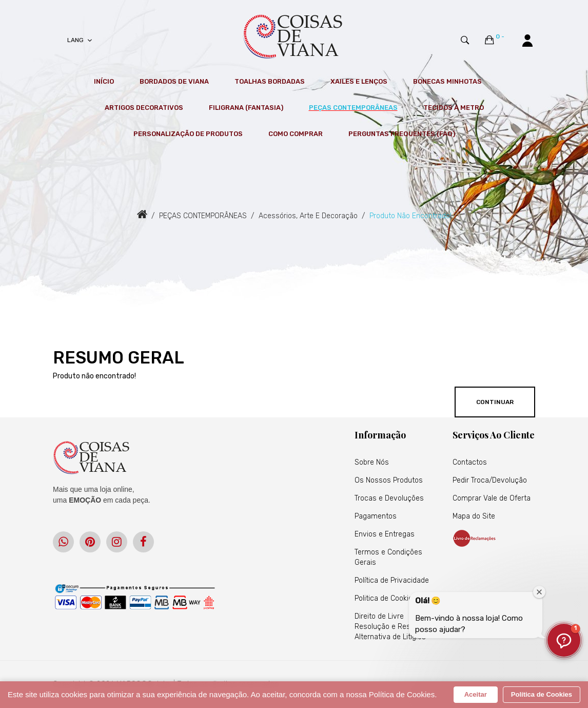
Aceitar (476, 694)
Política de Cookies (542, 694)
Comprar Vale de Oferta (492, 498)
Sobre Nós (372, 462)
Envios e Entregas (385, 534)
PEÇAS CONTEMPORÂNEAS (203, 216)
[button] (564, 640)
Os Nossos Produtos (389, 480)
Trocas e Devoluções (389, 498)
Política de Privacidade (392, 580)
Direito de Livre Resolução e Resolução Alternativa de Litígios (394, 627)
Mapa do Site (474, 516)
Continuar (495, 402)
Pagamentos (376, 516)
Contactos (470, 462)
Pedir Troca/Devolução (490, 480)
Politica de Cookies (386, 598)
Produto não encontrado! (410, 216)
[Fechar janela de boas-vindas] (539, 592)
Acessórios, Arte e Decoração (308, 216)
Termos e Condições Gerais (388, 557)
